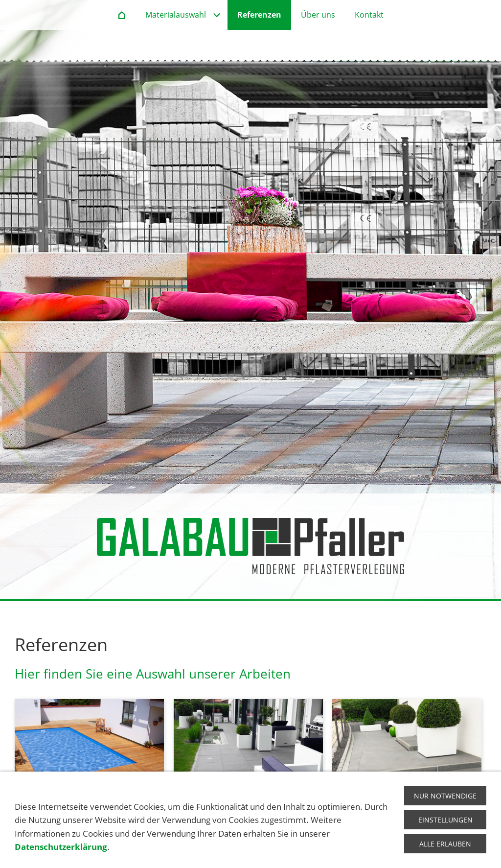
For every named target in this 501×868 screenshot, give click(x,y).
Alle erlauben (445, 844)
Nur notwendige (445, 796)
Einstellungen (445, 820)
